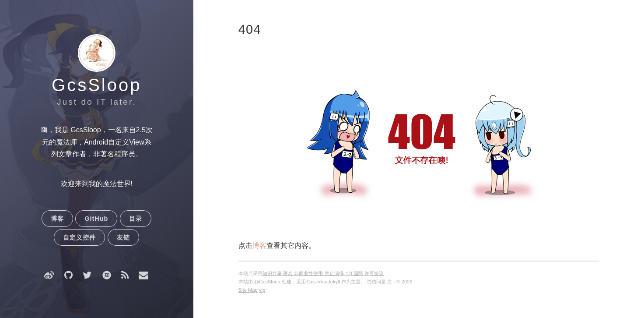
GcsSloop (96, 85)
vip (262, 290)
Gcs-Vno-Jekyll (324, 282)
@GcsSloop (267, 282)
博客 (57, 219)
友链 (123, 237)
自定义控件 (79, 237)
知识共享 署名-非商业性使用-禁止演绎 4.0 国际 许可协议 (323, 273)
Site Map (248, 290)
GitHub (96, 219)
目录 (136, 219)
